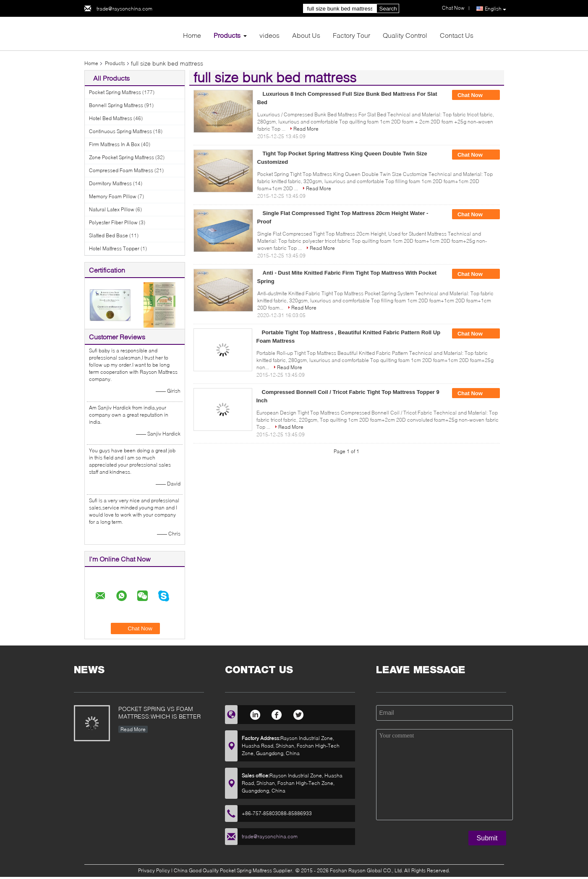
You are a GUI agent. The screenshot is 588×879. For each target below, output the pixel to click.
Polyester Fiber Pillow (113, 222)
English (495, 9)
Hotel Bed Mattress (111, 118)
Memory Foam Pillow (113, 196)
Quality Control (405, 35)
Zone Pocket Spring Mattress (122, 157)
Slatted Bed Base (108, 235)
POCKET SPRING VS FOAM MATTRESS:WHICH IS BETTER (159, 712)
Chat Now (476, 95)
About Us (306, 35)
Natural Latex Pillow (112, 209)
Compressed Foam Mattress (121, 170)
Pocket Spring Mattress (115, 92)
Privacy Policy (154, 870)
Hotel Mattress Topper (114, 248)
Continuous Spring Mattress (120, 131)
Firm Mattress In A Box (114, 144)
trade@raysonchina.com (124, 9)
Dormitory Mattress (110, 183)
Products (227, 35)
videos (269, 35)
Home (192, 35)
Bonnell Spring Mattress (116, 105)
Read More (306, 129)
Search (388, 9)
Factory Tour (351, 35)
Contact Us (457, 35)
